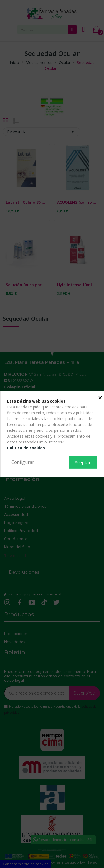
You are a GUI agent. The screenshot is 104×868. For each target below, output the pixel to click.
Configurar (23, 462)
